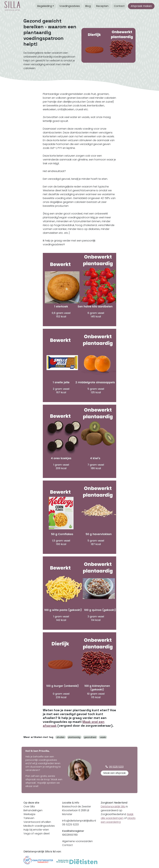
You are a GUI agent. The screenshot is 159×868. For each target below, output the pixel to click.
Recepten (102, 6)
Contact (119, 6)
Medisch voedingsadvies (39, 826)
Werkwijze (29, 814)
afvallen (61, 737)
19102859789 (70, 835)
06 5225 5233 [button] (115, 767)
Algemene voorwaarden (77, 841)
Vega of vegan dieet (37, 834)
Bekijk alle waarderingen (117, 816)
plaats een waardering (118, 820)
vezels (103, 737)
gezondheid (90, 737)
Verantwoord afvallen (37, 822)
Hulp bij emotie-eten (36, 830)
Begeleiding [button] (45, 6)
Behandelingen (33, 810)
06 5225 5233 (70, 825)
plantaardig (74, 737)
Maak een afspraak (115, 773)
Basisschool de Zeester (77, 807)
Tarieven (29, 818)
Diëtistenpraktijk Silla (113, 807)
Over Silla (29, 807)
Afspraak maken (141, 6)
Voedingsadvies (70, 6)
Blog (88, 6)
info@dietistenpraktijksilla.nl (79, 821)
